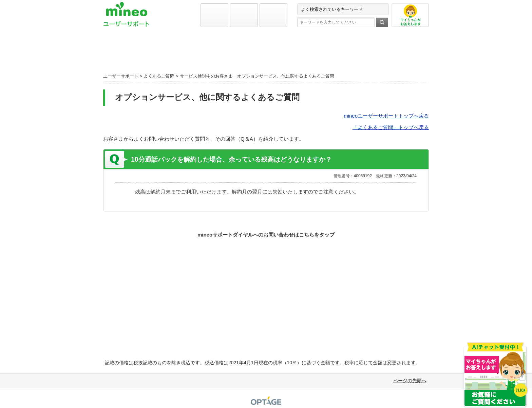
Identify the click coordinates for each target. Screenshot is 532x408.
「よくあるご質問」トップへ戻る (391, 127)
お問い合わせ (376, 53)
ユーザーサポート (121, 76)
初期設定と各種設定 (156, 53)
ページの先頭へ (410, 381)
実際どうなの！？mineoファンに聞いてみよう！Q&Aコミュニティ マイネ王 (266, 292)
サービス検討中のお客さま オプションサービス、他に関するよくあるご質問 (257, 76)
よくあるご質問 (266, 53)
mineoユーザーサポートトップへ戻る (386, 116)
